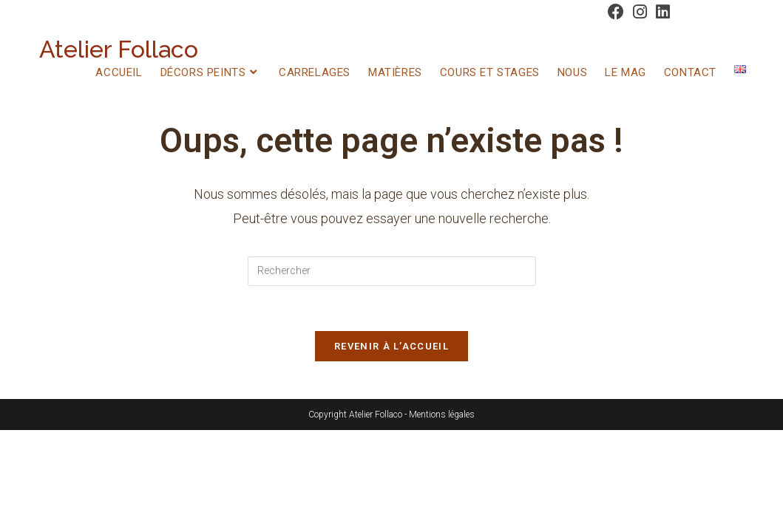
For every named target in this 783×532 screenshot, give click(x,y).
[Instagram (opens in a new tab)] (640, 12)
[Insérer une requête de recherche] (392, 271)
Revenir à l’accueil (391, 346)
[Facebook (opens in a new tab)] (616, 12)
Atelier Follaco (119, 49)
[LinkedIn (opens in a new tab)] (661, 12)
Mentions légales (442, 415)
